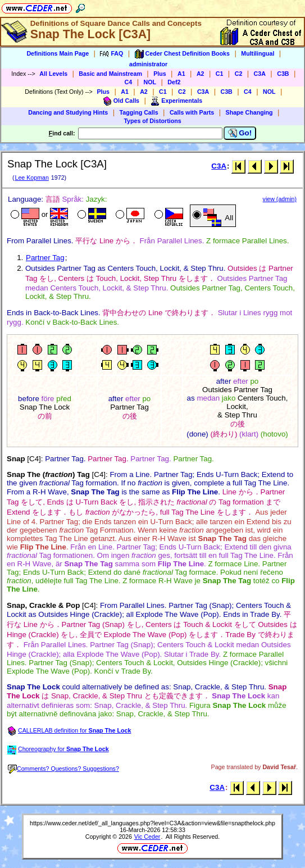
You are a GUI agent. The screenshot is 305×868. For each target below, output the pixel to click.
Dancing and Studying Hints (68, 112)
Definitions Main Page (58, 53)
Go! (240, 133)
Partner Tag (45, 258)
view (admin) (280, 199)
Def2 (174, 82)
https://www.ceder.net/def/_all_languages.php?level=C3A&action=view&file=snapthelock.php (152, 823)
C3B (283, 74)
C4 (129, 82)
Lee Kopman (31, 178)
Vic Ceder (147, 837)
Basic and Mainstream (110, 74)
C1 (220, 74)
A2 (201, 74)
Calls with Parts (192, 112)
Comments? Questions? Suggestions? (63, 769)
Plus (160, 74)
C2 (239, 74)
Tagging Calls (139, 112)
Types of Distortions (152, 121)
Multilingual (258, 53)
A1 (181, 74)
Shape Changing (249, 112)
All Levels (53, 74)
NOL (150, 82)
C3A (260, 74)
